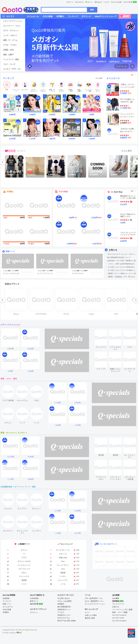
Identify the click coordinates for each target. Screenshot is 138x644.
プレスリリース (118, 604)
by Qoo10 (21, 151)
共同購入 (10, 192)
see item (104, 332)
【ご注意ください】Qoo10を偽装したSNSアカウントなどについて (122, 270)
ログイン (70, 2)
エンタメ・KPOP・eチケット (14, 69)
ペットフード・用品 (11, 59)
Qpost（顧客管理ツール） (95, 601)
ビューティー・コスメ (12, 26)
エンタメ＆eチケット (108, 544)
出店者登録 (34, 598)
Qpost (100, 2)
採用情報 (116, 601)
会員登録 (6, 598)
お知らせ (113, 250)
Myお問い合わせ (64, 598)
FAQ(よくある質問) (65, 601)
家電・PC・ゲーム (10, 40)
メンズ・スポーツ (10, 35)
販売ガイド (34, 601)
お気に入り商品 (91, 615)
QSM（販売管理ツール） (94, 598)
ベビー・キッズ (9, 64)
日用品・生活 (8, 50)
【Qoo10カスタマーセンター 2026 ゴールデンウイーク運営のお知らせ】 (122, 254)
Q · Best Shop (117, 192)
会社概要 (116, 598)
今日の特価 (63, 192)
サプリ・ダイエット (11, 31)
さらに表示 (99, 78)
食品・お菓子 (8, 55)
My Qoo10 (79, 2)
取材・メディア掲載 (120, 612)
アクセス (61, 612)
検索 (92, 10)
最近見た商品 (90, 618)
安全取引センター (64, 615)
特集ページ (10, 251)
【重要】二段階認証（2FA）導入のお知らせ (122, 277)
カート (90, 2)
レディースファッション (13, 21)
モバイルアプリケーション (95, 604)
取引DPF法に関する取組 (67, 621)
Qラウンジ (34, 612)
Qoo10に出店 (116, 2)
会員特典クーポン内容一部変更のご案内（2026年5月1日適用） (122, 261)
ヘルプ (107, 2)
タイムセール (113, 78)
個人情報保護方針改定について (119, 257)
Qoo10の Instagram (120, 621)
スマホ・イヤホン (10, 45)
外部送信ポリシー (64, 610)
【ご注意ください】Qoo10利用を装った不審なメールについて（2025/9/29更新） (122, 267)
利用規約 (61, 604)
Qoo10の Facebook (119, 615)
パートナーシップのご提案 (122, 610)
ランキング (8, 78)
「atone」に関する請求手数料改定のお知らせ (122, 264)
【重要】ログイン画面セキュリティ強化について (122, 273)
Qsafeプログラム (64, 618)
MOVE (10, 151)
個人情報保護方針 (64, 607)
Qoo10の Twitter (118, 618)
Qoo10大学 (128, 2)
